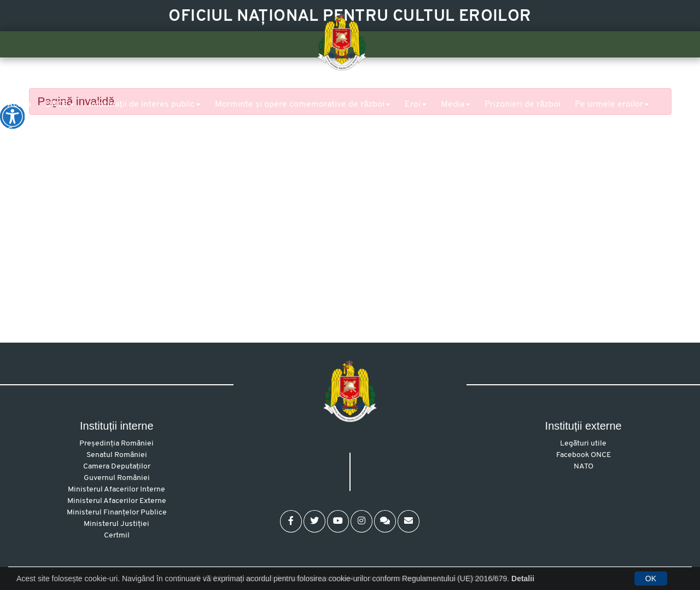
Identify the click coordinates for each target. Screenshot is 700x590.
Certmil (117, 536)
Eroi (413, 105)
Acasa (19, 105)
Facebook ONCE (584, 455)
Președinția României (116, 444)
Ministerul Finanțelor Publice (117, 513)
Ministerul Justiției (116, 524)
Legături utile (583, 444)
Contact (22, 131)
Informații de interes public (142, 105)
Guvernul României (117, 478)
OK (651, 579)
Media (453, 105)
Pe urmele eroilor (609, 105)
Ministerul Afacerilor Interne (116, 490)
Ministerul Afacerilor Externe (117, 501)
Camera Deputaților (117, 467)
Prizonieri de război (523, 105)
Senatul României (117, 455)
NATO (584, 467)
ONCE (57, 105)
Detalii (523, 579)
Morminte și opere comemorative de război (300, 105)
